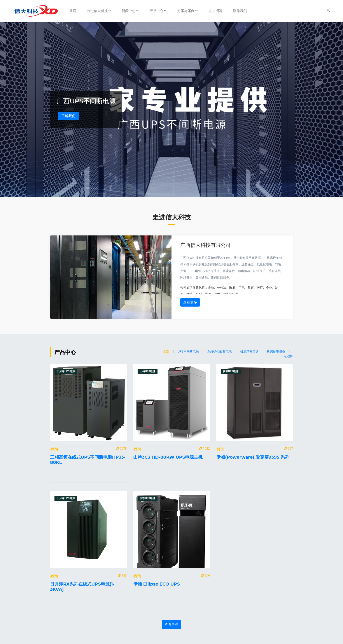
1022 (204, 449)
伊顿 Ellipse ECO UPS (157, 584)
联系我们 (240, 11)
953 (122, 576)
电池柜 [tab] (288, 356)
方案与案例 (187, 11)
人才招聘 (215, 11)
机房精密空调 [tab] (249, 351)
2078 (121, 449)
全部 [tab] (166, 351)
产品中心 (158, 11)
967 (288, 449)
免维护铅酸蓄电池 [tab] (219, 351)
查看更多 (190, 302)
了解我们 (68, 116)
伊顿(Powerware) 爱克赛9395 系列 (253, 457)
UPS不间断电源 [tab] (188, 351)
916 (205, 576)
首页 (73, 11)
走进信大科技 (99, 11)
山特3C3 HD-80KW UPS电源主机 (168, 457)
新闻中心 (130, 11)
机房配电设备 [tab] (276, 351)
